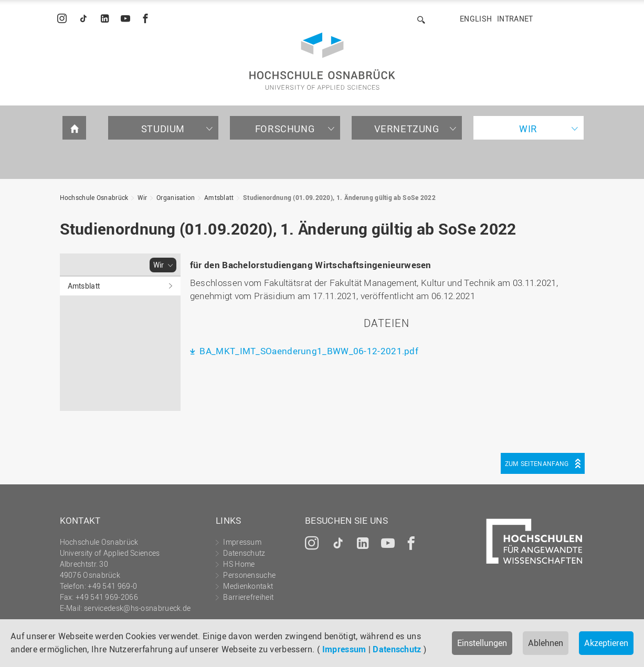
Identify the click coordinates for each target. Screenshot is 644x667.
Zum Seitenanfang (537, 463)
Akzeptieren (606, 643)
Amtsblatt (219, 197)
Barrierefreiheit (248, 597)
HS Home (239, 564)
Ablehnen (546, 643)
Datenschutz (397, 649)
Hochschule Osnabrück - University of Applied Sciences (322, 61)
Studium (163, 129)
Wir (528, 129)
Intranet (515, 19)
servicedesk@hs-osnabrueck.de (137, 608)
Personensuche (249, 575)
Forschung (285, 129)
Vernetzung (407, 129)
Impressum (344, 649)
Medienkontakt (248, 586)
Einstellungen (482, 643)
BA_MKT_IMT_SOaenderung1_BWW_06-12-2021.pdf (308, 351)
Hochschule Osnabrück (94, 197)
